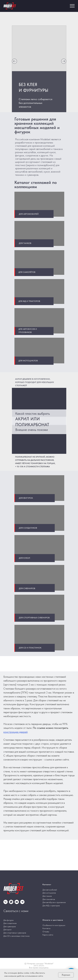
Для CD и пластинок (30, 648)
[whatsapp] (11, 902)
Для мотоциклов (28, 361)
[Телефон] (6, 902)
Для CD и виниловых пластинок (16, 936)
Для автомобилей (29, 214)
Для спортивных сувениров (34, 618)
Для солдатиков (28, 528)
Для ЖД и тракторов (51, 906)
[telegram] (22, 902)
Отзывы (46, 932)
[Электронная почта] (17, 902)
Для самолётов (27, 272)
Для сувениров (27, 588)
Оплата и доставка (53, 920)
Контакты (46, 928)
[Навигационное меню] (72, 6)
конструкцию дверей (15, 732)
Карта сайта (48, 935)
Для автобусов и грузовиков (54, 902)
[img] (14, 61)
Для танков (25, 243)
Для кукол (24, 558)
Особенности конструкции (54, 925)
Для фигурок (26, 498)
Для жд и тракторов (29, 301)
